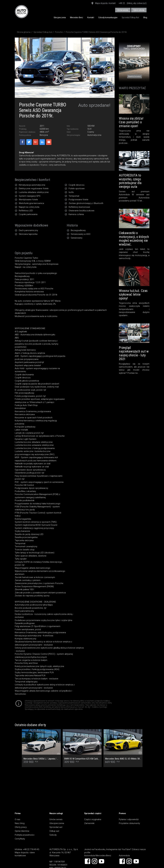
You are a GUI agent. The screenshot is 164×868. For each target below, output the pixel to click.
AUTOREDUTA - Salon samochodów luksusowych (22, 12)
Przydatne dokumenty (129, 823)
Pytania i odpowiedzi (129, 819)
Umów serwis (56, 819)
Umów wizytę (123, 10)
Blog (145, 17)
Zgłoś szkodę (139, 10)
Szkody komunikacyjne (108, 17)
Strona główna (24, 32)
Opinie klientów (22, 831)
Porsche (59, 32)
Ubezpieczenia (60, 17)
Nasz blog (20, 823)
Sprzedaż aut (56, 827)
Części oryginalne (93, 819)
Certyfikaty (20, 839)
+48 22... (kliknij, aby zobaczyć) (133, 3)
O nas (17, 819)
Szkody (53, 835)
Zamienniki (89, 823)
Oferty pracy (21, 827)
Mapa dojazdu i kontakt (103, 3)
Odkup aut (54, 831)
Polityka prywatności (25, 835)
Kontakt (91, 17)
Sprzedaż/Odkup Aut (130, 17)
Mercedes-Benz (77, 17)
